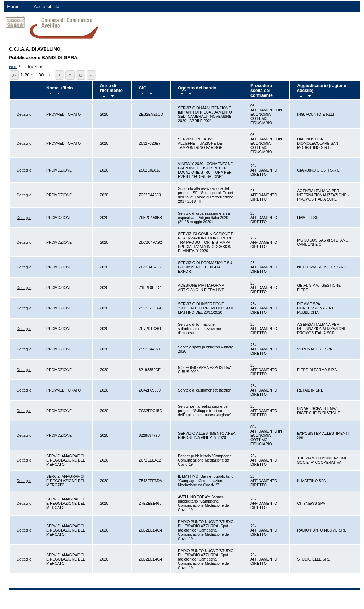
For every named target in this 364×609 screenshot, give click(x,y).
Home (13, 7)
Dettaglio (24, 114)
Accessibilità (47, 7)
